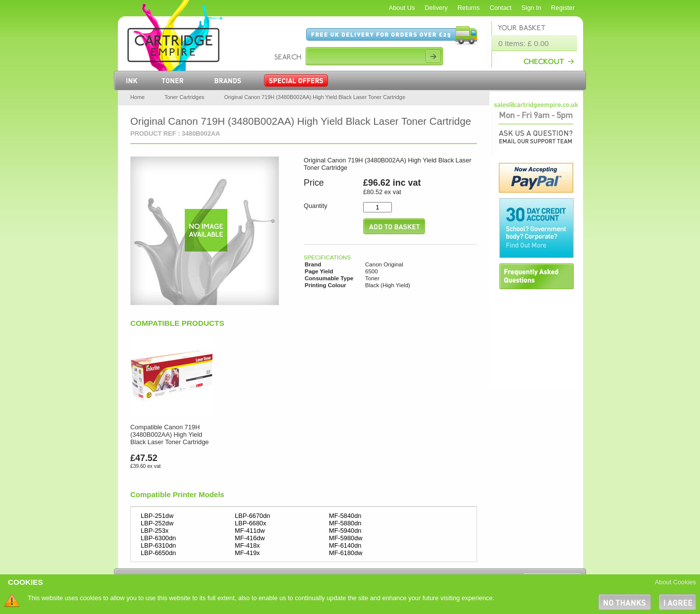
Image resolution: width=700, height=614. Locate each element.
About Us (402, 8)
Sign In (532, 8)
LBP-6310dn (158, 545)
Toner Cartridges (184, 97)
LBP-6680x (250, 523)
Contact (500, 8)
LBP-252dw (157, 523)
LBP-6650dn (158, 553)
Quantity (316, 206)
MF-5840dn (345, 516)
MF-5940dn (345, 531)
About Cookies (675, 582)
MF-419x (247, 553)
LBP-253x (155, 531)
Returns (469, 8)
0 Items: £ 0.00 (524, 43)
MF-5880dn (345, 523)
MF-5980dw (346, 538)
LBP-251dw (157, 516)
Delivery (436, 8)
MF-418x (247, 545)
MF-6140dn (345, 545)
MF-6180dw (346, 553)
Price (314, 183)
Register (563, 8)
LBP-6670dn (252, 516)
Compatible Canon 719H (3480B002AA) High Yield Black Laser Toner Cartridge (169, 435)
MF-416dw (250, 538)
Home (137, 97)
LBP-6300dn (158, 538)
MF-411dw (250, 531)
